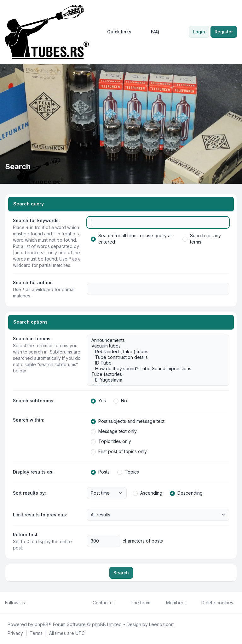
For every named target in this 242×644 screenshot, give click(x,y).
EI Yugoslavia (155, 380)
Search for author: (33, 282)
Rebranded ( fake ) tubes (155, 352)
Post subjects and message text (128, 421)
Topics (128, 472)
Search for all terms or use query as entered (132, 239)
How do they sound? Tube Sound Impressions (155, 369)
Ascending (147, 493)
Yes (98, 401)
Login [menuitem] (199, 32)
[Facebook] (30, 603)
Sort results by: (29, 493)
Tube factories (155, 374)
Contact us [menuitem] (100, 603)
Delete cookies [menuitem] (213, 603)
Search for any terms (202, 239)
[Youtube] (40, 603)
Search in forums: (32, 339)
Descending (186, 493)
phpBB (42, 624)
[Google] (45, 603)
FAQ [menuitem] (151, 32)
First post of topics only (119, 451)
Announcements (155, 340)
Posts (100, 472)
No (120, 401)
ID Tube (155, 363)
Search (121, 573)
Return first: (26, 535)
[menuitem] (116, 32)
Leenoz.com (162, 624)
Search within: (29, 420)
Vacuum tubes (155, 346)
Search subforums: (34, 401)
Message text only (114, 431)
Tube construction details (155, 357)
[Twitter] (35, 603)
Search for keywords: (36, 220)
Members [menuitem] (172, 603)
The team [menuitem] (136, 603)
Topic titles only (111, 441)
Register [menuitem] (224, 32)
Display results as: (33, 472)
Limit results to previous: (40, 515)
